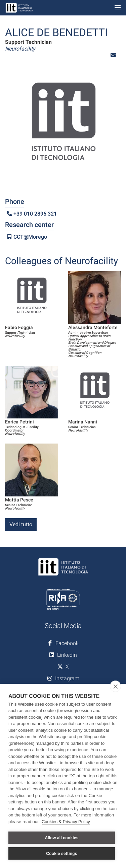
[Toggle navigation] (118, 8)
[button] (113, 55)
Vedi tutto (21, 524)
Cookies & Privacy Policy (66, 822)
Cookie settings (61, 854)
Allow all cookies (61, 838)
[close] (115, 686)
